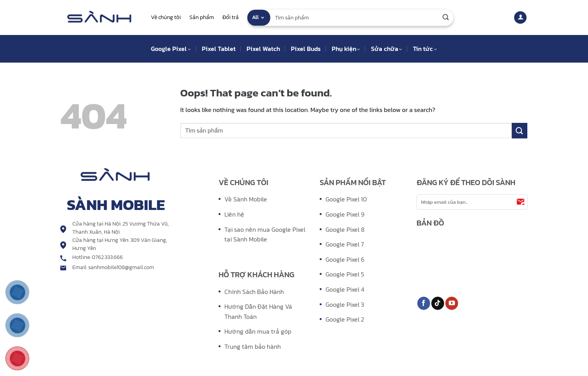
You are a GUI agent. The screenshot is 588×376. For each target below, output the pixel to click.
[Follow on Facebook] (424, 303)
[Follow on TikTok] (438, 303)
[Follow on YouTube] (452, 303)
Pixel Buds (306, 49)
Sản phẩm (202, 17)
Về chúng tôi (166, 17)
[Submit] (446, 17)
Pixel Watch (263, 49)
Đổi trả (231, 17)
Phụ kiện (346, 49)
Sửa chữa (387, 49)
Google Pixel (171, 49)
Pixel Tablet (219, 49)
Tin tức (425, 49)
